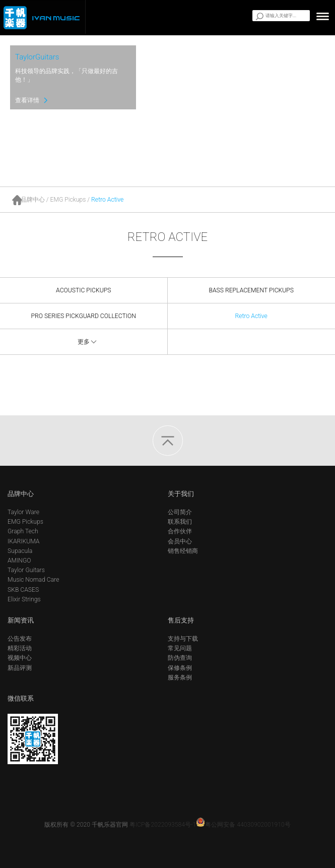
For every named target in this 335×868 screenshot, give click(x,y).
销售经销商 (183, 551)
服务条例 (180, 677)
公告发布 (20, 639)
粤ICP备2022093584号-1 (163, 825)
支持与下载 (183, 639)
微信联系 (21, 698)
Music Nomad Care (33, 580)
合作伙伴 (180, 531)
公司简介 (180, 512)
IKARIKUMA (23, 541)
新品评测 (20, 668)
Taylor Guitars (26, 570)
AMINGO (19, 561)
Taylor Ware (23, 512)
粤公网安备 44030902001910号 (243, 825)
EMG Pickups (68, 200)
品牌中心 (33, 200)
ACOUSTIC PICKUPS (83, 290)
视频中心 (20, 658)
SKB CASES (23, 590)
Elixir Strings (24, 599)
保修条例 (180, 668)
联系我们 (180, 522)
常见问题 (180, 648)
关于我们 (181, 494)
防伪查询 (180, 658)
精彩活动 (20, 648)
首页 (17, 200)
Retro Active (107, 200)
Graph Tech (23, 531)
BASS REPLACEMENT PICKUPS (251, 290)
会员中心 (180, 541)
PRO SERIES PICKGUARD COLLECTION (84, 316)
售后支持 (181, 620)
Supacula (20, 551)
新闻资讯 (21, 620)
